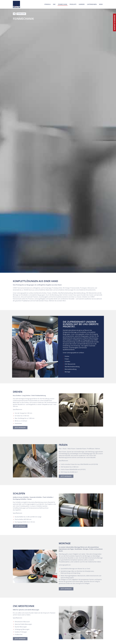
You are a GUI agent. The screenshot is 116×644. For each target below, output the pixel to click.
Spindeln (47, 4)
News (101, 4)
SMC (54, 4)
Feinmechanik (63, 4)
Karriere (82, 4)
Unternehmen (92, 4)
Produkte (73, 4)
